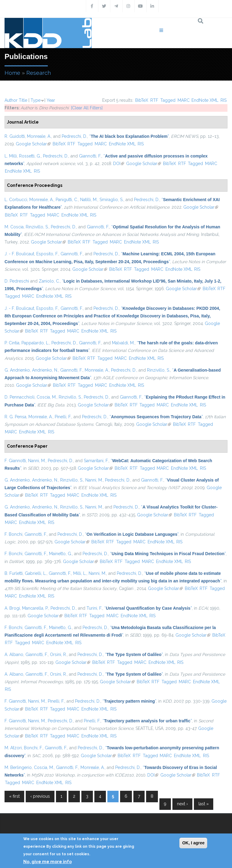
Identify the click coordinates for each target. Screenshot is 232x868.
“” (129, 136)
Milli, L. (80, 573)
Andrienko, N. (45, 370)
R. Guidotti (15, 136)
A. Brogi (12, 608)
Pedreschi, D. (74, 136)
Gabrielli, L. (36, 573)
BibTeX (142, 100)
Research (39, 73)
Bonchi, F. (33, 748)
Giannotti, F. (90, 156)
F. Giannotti (15, 461)
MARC (184, 100)
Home (12, 73)
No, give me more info (47, 862)
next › (182, 804)
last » (204, 804)
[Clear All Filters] (87, 108)
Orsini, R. (58, 654)
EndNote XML (205, 100)
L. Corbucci (16, 200)
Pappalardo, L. (35, 343)
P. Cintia (12, 343)
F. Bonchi (13, 534)
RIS (224, 100)
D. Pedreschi (17, 281)
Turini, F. (94, 608)
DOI (119, 164)
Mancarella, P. (35, 608)
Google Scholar (33, 144)
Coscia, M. (47, 397)
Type (36, 100)
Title (23, 100)
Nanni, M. (37, 461)
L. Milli (11, 156)
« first (14, 796)
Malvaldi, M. (123, 343)
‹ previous (40, 796)
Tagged (168, 100)
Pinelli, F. (63, 417)
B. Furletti (14, 573)
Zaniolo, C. (49, 281)
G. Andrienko (17, 370)
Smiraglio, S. (111, 200)
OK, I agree (193, 843)
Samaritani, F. (96, 461)
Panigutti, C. (67, 200)
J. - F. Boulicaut (19, 254)
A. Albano (14, 654)
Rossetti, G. (30, 156)
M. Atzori (13, 748)
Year (51, 100)
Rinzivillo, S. (37, 227)
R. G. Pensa (15, 417)
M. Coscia (14, 227)
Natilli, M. (89, 200)
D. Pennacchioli (20, 397)
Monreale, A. (39, 136)
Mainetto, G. (60, 554)
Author (11, 100)
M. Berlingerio (18, 767)
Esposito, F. (47, 254)
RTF (154, 100)
